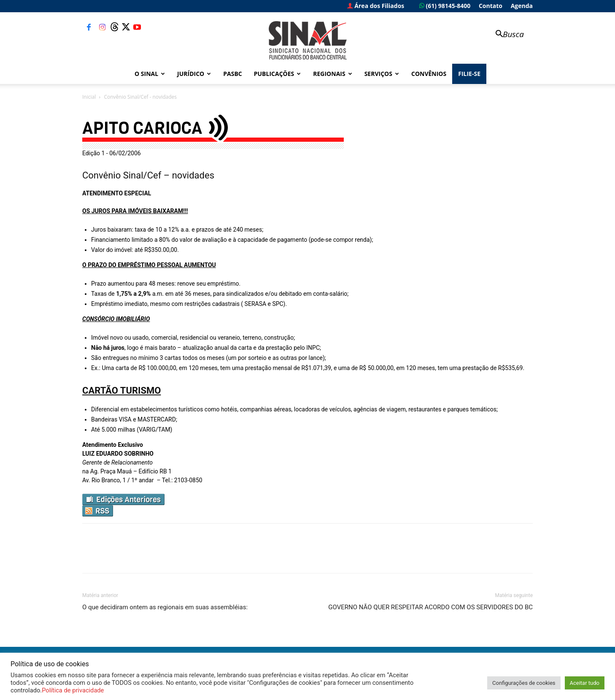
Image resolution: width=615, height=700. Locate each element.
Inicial (89, 97)
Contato (491, 6)
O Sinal (150, 74)
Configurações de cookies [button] (524, 683)
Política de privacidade (73, 690)
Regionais (332, 74)
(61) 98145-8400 (445, 6)
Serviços (382, 74)
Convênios (429, 74)
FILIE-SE (469, 74)
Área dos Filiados (376, 6)
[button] (506, 35)
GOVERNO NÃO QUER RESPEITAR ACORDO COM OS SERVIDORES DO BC (430, 607)
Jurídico (194, 74)
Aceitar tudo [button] (585, 683)
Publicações (278, 74)
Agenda (522, 6)
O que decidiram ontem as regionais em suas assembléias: (165, 607)
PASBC (233, 74)
